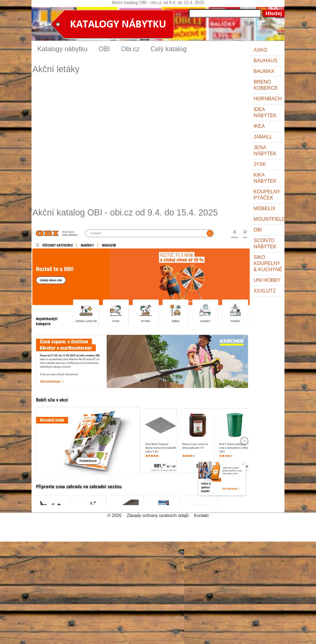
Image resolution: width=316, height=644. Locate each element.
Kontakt (201, 515)
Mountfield (269, 219)
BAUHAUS (266, 61)
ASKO (261, 50)
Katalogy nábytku (62, 49)
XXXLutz (265, 291)
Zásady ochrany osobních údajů (158, 515)
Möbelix (265, 209)
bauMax (264, 71)
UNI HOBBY (267, 280)
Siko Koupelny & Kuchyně (268, 263)
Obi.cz (130, 49)
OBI (258, 230)
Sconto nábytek (265, 244)
